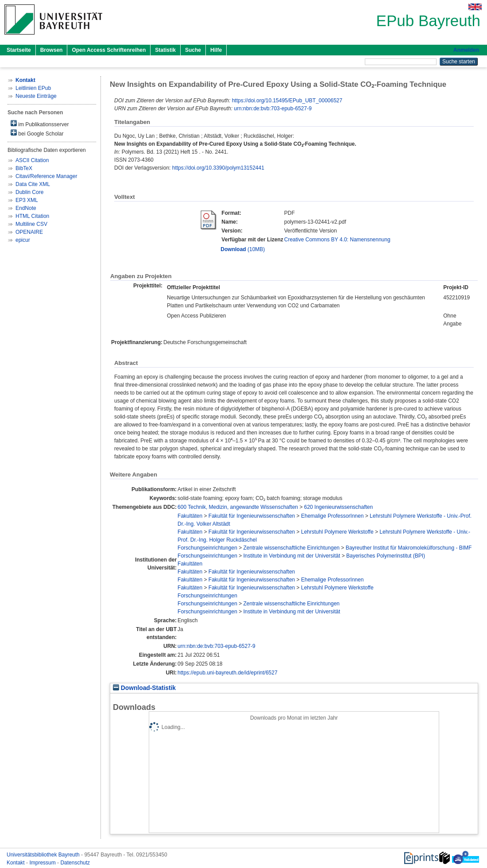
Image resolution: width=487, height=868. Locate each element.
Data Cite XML (33, 184)
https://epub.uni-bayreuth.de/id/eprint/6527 (228, 673)
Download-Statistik (144, 688)
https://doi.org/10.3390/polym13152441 (218, 168)
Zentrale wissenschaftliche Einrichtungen (292, 548)
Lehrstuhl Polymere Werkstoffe (337, 532)
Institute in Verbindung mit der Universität (292, 556)
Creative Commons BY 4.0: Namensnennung (337, 240)
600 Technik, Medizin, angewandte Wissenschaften (238, 507)
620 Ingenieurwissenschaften (338, 507)
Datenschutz (75, 863)
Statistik (165, 50)
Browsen (52, 50)
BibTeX (24, 168)
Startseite (19, 50)
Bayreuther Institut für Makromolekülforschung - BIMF (409, 548)
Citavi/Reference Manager (46, 176)
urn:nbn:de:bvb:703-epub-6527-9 (272, 108)
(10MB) (243, 249)
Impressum (43, 863)
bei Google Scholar (37, 133)
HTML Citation (32, 216)
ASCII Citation (32, 160)
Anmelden (466, 50)
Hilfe (216, 50)
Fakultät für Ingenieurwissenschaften (252, 516)
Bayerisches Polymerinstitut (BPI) (386, 556)
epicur (23, 240)
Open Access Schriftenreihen (109, 50)
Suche (193, 50)
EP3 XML (27, 200)
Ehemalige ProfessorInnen (332, 516)
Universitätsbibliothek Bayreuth (44, 855)
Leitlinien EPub (33, 88)
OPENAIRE (29, 232)
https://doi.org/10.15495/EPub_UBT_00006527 (287, 101)
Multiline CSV (31, 224)
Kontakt (16, 863)
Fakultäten (190, 516)
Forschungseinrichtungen (207, 548)
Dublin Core (29, 192)
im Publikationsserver (40, 124)
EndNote (26, 208)
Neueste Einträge (36, 96)
